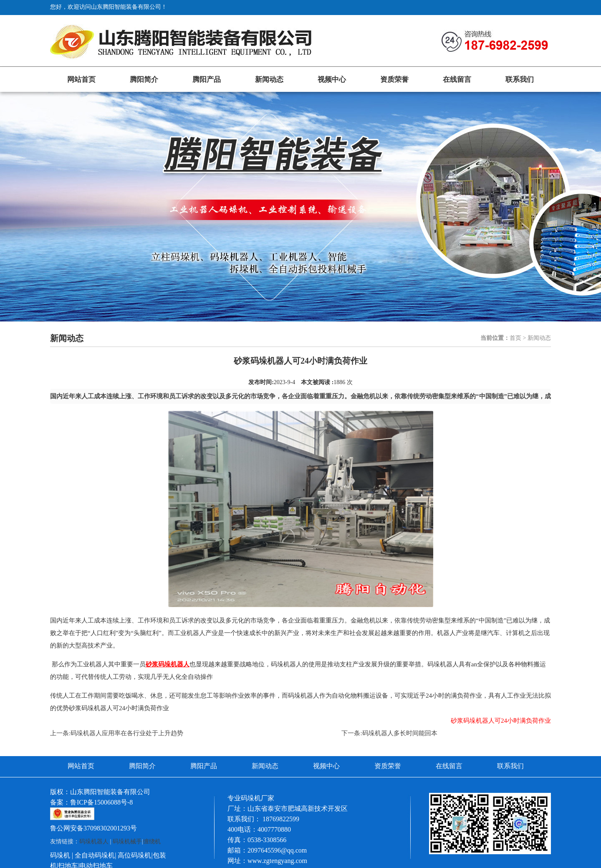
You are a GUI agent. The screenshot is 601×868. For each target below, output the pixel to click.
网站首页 (81, 80)
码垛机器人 (94, 841)
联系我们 (520, 80)
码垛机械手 (127, 841)
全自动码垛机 (95, 855)
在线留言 (457, 80)
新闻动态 (269, 80)
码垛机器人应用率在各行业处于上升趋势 (127, 733)
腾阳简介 (144, 80)
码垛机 (60, 855)
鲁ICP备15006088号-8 (101, 802)
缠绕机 (152, 841)
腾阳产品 (207, 80)
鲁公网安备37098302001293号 (93, 828)
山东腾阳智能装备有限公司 (110, 792)
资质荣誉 (394, 80)
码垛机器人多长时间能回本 (400, 733)
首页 (515, 338)
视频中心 (332, 80)
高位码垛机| (135, 855)
